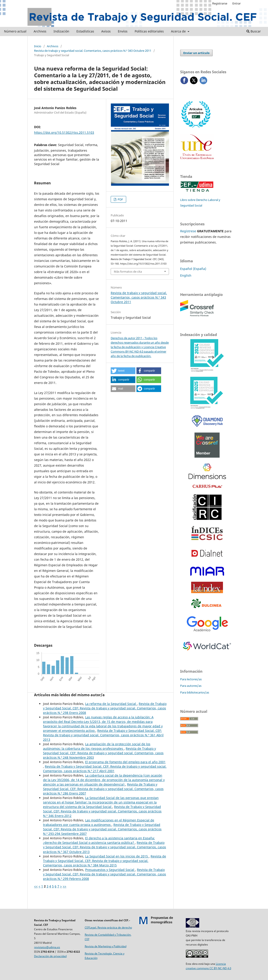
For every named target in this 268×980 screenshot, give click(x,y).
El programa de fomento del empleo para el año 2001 (125, 762)
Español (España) (193, 269)
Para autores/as (191, 686)
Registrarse (220, 3)
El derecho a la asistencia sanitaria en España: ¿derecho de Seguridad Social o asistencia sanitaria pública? (99, 840)
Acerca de (179, 31)
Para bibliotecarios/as (195, 692)
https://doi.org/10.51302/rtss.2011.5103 (64, 132)
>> (65, 886)
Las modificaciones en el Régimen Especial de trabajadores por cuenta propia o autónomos (99, 822)
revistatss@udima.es (47, 947)
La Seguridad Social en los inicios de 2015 (117, 856)
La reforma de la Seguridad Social (111, 704)
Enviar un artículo (196, 53)
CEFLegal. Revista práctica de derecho (108, 927)
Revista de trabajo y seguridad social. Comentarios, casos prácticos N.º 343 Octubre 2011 (93, 51)
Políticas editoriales (149, 31)
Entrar (237, 3)
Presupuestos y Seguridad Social (110, 870)
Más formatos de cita (128, 271)
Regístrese (188, 231)
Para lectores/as (191, 679)
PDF (120, 199)
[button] (123, 371)
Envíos (123, 31)
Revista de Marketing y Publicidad (106, 946)
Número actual (15, 31)
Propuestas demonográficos (162, 920)
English (186, 275)
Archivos (40, 31)
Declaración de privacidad (50, 956)
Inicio (38, 46)
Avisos (106, 31)
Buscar (254, 31)
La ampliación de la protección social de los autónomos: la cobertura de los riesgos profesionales (97, 746)
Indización (61, 31)
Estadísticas (85, 31)
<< (36, 886)
